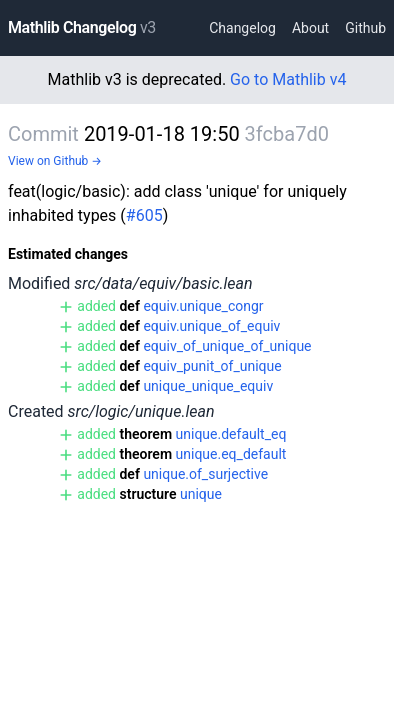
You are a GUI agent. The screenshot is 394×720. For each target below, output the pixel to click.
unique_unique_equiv (208, 386)
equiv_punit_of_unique (212, 366)
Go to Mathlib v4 (288, 79)
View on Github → (55, 161)
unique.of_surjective (205, 474)
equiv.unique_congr (203, 306)
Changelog (242, 28)
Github (365, 28)
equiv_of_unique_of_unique (227, 346)
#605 (144, 215)
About (310, 28)
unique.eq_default (231, 454)
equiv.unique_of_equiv (211, 326)
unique (201, 494)
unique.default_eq (231, 434)
